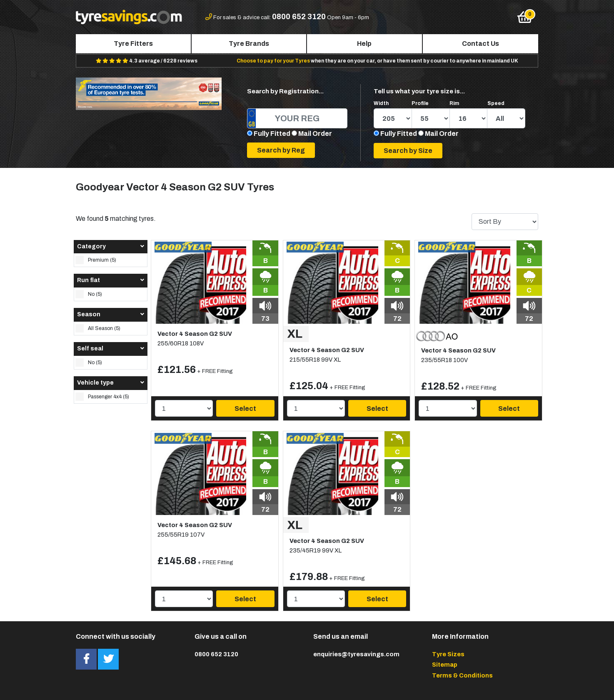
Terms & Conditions (462, 675)
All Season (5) (98, 328)
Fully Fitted (272, 134)
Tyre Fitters (133, 44)
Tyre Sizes (448, 654)
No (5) (89, 294)
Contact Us (480, 44)
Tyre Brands (249, 44)
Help (364, 44)
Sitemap (445, 665)
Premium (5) (96, 260)
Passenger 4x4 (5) (102, 397)
